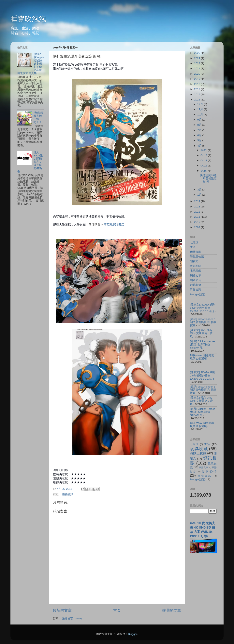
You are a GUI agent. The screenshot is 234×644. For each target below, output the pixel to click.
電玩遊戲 (196, 271)
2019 (197, 79)
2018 (197, 84)
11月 (201, 109)
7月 (200, 130)
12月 (201, 104)
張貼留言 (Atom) (72, 618)
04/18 (204, 155)
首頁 (117, 610)
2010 (197, 222)
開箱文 (194, 261)
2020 (197, 74)
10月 (201, 115)
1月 (200, 195)
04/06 (204, 171)
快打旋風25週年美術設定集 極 (208, 179)
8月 (200, 125)
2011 (197, 217)
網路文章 (196, 276)
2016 (197, 94)
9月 (200, 120)
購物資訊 (68, 494)
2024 (197, 58)
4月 (200, 146)
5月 (200, 140)
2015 (197, 100)
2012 (197, 212)
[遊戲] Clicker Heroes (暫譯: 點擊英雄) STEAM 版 (203, 344)
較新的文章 (62, 610)
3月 (200, 190)
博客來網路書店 (114, 225)
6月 (200, 135)
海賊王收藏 (197, 257)
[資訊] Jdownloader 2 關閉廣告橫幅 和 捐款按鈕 (203, 322)
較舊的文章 (172, 610)
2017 (197, 89)
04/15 (204, 166)
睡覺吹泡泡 (28, 19)
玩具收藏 (196, 252)
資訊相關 (196, 266)
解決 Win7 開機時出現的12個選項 (202, 357)
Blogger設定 (197, 294)
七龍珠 (194, 242)
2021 (197, 68)
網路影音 (196, 280)
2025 (197, 53)
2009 (197, 227)
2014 (197, 201)
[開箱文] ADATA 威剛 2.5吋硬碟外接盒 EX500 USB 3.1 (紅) (203, 308)
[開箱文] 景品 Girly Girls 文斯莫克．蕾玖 (201, 333)
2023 (197, 63)
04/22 (204, 150)
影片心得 (196, 285)
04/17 (204, 160)
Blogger (133, 634)
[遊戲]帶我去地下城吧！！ (38, 118)
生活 (193, 247)
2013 (197, 207)
